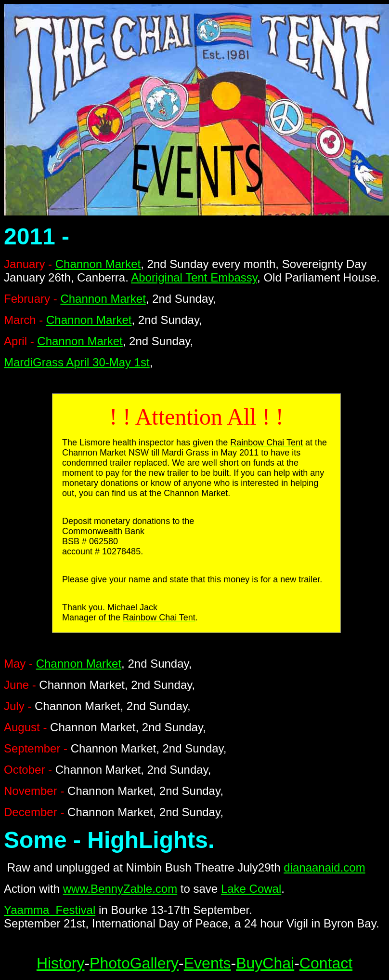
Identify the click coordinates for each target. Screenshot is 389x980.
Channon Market (98, 264)
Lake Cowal (251, 889)
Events (207, 963)
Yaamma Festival (50, 910)
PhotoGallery (134, 963)
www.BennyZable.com (120, 889)
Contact (326, 963)
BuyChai (265, 963)
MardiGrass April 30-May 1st (77, 362)
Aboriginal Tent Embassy (194, 277)
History (61, 963)
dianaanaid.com (324, 867)
